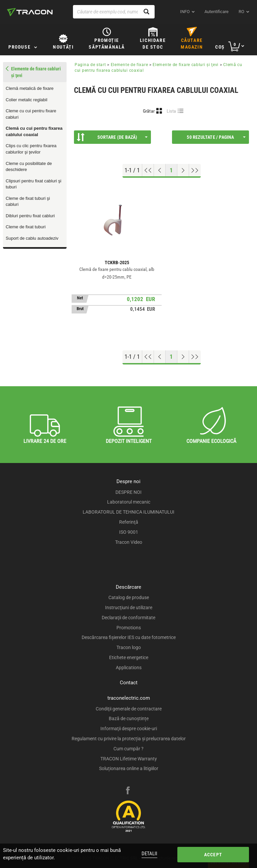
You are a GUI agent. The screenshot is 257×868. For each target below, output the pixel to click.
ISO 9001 (129, 532)
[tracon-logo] (30, 12)
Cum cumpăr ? (128, 749)
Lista (172, 111)
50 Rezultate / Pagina (216, 137)
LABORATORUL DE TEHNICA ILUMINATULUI (128, 512)
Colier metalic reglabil (26, 100)
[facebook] (128, 791)
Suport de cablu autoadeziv (32, 238)
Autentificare (217, 12)
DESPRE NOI (128, 492)
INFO (185, 12)
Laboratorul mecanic (129, 502)
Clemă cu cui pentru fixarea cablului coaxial (34, 131)
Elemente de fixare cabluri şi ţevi (186, 65)
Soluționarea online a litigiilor (129, 768)
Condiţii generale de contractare (129, 709)
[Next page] (183, 170)
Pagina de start (90, 65)
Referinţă (129, 522)
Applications (129, 668)
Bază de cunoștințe (129, 718)
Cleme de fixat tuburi (26, 227)
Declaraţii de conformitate (128, 618)
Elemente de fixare (130, 65)
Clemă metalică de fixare (30, 88)
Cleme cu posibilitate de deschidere (29, 167)
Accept (213, 855)
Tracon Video (129, 542)
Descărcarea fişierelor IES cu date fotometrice (129, 637)
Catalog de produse (129, 597)
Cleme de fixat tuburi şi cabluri (28, 201)
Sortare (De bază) (112, 137)
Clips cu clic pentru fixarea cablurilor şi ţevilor (31, 149)
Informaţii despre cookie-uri (129, 729)
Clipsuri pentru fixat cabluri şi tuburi (33, 184)
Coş (220, 47)
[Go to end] (195, 170)
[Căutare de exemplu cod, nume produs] (114, 12)
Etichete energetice (129, 657)
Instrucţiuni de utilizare (129, 607)
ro (241, 12)
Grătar (149, 111)
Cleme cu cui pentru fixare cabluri (31, 114)
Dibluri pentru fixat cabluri (30, 216)
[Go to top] (148, 170)
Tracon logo (129, 647)
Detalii (149, 854)
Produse (19, 47)
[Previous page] (160, 170)
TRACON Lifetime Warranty (129, 759)
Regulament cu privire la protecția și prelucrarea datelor (129, 739)
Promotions (129, 628)
